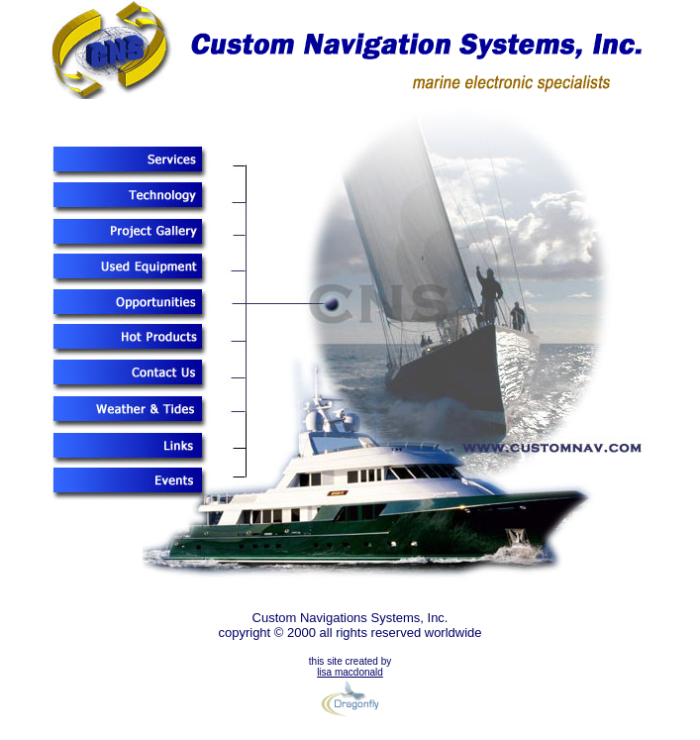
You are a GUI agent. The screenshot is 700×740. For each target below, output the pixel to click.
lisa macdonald (350, 672)
